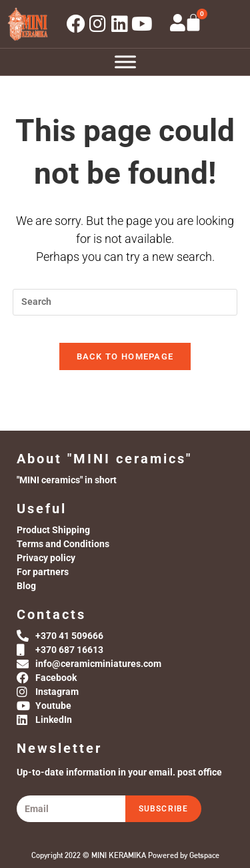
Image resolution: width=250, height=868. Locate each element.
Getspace (204, 855)
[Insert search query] (125, 302)
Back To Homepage (125, 356)
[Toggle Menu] (125, 62)
